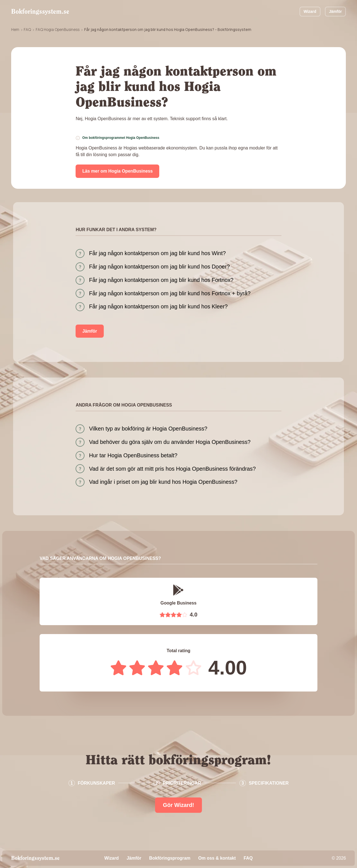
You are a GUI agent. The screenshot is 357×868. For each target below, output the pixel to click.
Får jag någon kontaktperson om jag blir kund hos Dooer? (159, 267)
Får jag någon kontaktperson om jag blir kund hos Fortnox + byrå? (170, 293)
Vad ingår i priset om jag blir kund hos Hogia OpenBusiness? (163, 482)
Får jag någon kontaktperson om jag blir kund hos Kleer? (158, 306)
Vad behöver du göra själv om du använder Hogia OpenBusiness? (170, 442)
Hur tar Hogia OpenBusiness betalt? (133, 455)
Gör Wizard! (178, 805)
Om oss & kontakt (217, 858)
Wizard (310, 11)
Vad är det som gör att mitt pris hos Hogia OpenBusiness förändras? (172, 469)
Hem (15, 30)
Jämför (335, 11)
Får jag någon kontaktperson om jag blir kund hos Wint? (157, 253)
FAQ (27, 30)
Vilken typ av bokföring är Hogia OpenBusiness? (148, 429)
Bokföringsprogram (170, 858)
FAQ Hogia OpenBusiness (58, 30)
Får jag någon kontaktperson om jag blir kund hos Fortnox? (161, 280)
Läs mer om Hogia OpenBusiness (117, 171)
